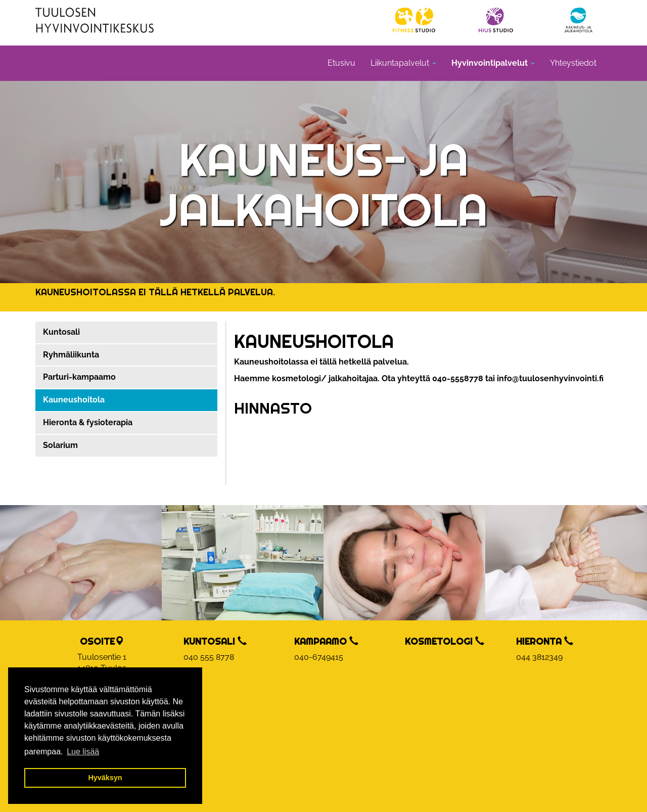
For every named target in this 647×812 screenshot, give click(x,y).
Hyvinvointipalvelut (493, 63)
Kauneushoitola (74, 400)
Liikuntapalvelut (403, 63)
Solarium (60, 445)
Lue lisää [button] (83, 752)
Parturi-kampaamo (79, 377)
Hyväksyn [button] (105, 778)
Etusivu (341, 63)
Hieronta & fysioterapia (88, 422)
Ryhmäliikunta (71, 355)
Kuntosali (61, 332)
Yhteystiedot (573, 63)
